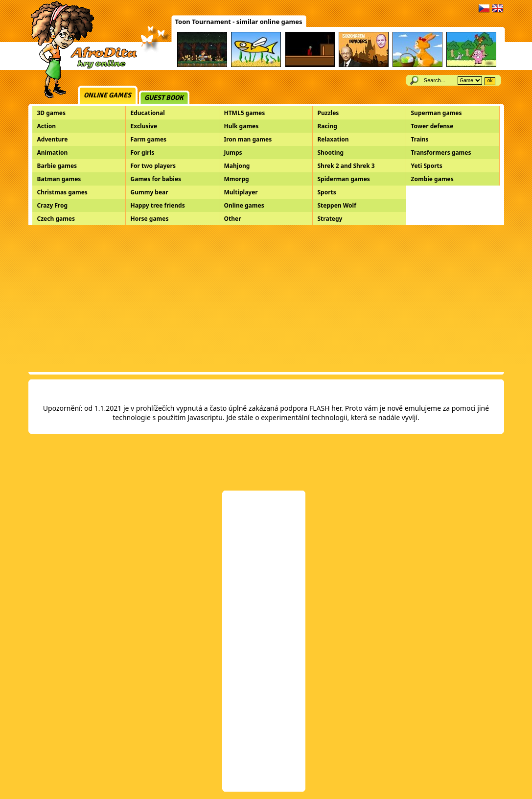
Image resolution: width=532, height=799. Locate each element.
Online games (107, 95)
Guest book (164, 98)
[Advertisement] (266, 299)
